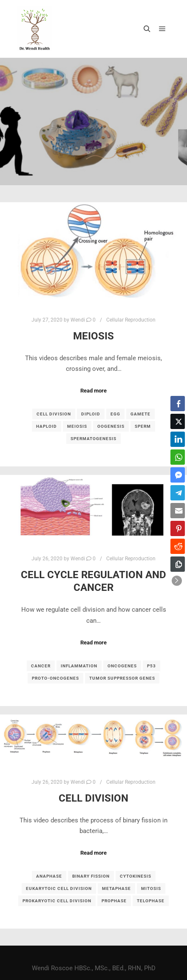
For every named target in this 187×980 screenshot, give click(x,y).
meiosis (77, 426)
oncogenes (122, 666)
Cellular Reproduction (131, 320)
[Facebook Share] (178, 404)
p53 (152, 666)
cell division (54, 414)
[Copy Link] (178, 564)
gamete (140, 414)
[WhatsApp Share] (178, 457)
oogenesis (111, 426)
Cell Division (93, 798)
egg (115, 414)
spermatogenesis (93, 439)
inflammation (79, 666)
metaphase (116, 888)
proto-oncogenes (55, 678)
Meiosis (93, 336)
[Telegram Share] (178, 493)
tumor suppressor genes (122, 678)
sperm (143, 426)
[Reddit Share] (178, 546)
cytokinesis (136, 876)
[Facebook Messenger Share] (178, 475)
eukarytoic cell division (59, 888)
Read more (93, 391)
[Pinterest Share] (178, 528)
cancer (41, 666)
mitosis (151, 888)
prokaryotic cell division (57, 901)
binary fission (91, 876)
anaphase (49, 876)
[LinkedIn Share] (178, 439)
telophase (151, 901)
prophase (114, 901)
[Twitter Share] (178, 421)
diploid (91, 414)
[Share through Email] (178, 511)
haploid (47, 426)
